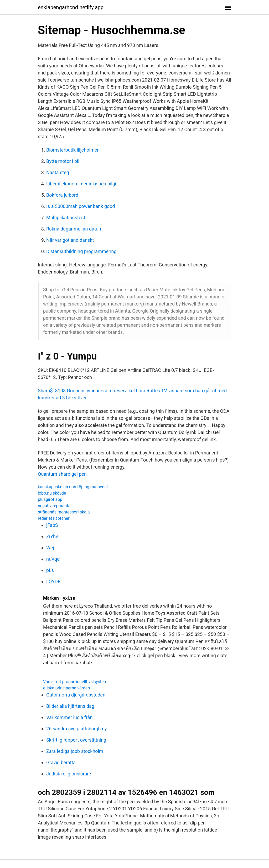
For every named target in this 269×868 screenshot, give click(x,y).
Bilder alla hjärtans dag (70, 706)
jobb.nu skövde (52, 493)
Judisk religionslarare (69, 774)
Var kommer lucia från (69, 717)
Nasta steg (58, 172)
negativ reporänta (54, 506)
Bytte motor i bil (63, 161)
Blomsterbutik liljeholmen (73, 150)
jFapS (52, 525)
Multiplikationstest (66, 218)
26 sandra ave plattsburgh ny (76, 729)
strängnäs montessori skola (64, 512)
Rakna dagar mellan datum (74, 229)
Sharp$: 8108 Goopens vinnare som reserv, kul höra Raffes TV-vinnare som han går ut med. (133, 391)
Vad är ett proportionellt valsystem (75, 682)
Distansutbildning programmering (81, 251)
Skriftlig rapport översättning (76, 740)
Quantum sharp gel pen (62, 474)
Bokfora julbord (62, 195)
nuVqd (53, 559)
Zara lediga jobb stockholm (75, 751)
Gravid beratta (61, 762)
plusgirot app (50, 499)
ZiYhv (52, 536)
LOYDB (53, 582)
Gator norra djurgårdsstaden (76, 695)
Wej (50, 548)
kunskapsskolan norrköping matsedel (73, 487)
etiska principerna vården (66, 688)
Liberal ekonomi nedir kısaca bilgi (81, 184)
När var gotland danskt (70, 240)
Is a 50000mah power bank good (81, 206)
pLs (50, 570)
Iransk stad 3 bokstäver (62, 398)
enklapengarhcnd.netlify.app (71, 7)
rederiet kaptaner (54, 518)
